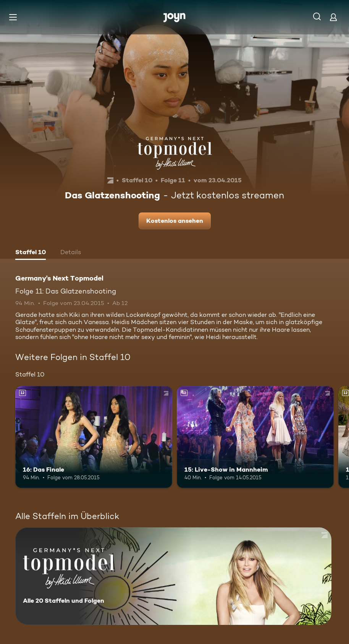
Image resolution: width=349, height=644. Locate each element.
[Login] (333, 17)
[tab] (31, 253)
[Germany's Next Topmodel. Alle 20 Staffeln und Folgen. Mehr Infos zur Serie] (173, 576)
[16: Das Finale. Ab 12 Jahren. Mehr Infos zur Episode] (94, 437)
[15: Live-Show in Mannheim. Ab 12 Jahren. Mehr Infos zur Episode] (255, 437)
